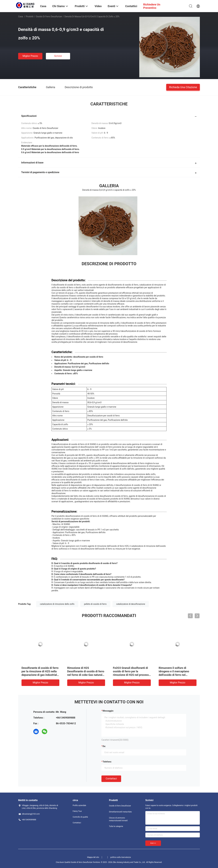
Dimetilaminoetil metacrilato (120, 812)
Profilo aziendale (79, 805)
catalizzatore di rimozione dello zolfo (57, 604)
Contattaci (111, 779)
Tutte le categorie (116, 826)
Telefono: (107, 762)
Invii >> (153, 843)
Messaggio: (108, 711)
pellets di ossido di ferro (95, 604)
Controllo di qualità (80, 817)
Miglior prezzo (30, 56)
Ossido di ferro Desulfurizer (49, 17)
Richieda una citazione (183, 87)
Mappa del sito (93, 857)
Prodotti (30, 17)
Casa (21, 17)
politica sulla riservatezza (121, 857)
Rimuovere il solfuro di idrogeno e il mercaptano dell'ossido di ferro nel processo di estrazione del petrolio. (175, 675)
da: (104, 746)
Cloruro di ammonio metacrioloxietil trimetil (118, 819)
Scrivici (58, 56)
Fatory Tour (77, 811)
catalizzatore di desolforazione (131, 604)
